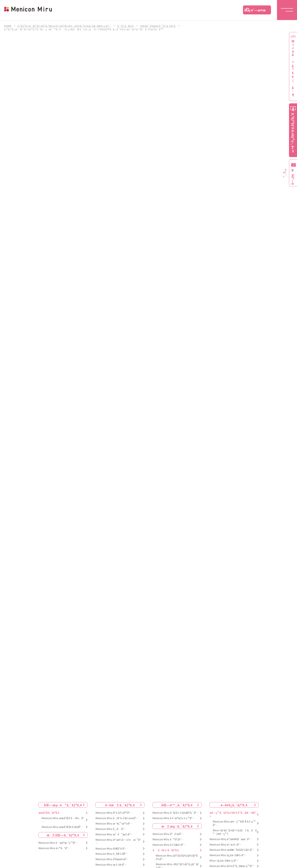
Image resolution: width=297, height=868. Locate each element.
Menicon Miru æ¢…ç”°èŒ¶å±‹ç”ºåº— (234, 821)
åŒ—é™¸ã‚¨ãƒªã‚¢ (177, 803)
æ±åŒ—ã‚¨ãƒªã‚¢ (63, 833)
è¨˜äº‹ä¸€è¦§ (129, 26)
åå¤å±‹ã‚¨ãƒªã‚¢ (166, 848)
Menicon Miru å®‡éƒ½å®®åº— (114, 811)
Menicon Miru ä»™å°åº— (54, 846)
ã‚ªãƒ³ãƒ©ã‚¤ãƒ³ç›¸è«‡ (293, 133)
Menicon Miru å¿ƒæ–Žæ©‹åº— (228, 853)
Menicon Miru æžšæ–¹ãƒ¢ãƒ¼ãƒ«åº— (232, 848)
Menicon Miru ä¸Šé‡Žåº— (112, 852)
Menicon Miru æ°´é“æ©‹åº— (114, 832)
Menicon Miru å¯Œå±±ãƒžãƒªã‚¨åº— (176, 811)
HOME (8, 26)
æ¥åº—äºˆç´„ (292, 177)
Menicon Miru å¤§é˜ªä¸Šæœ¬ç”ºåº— (232, 864)
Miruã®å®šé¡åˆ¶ (293, 68)
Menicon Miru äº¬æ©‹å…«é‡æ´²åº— (118, 840)
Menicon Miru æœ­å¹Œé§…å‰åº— (63, 818)
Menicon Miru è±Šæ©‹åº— (169, 843)
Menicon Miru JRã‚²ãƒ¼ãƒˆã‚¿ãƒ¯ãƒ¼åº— (177, 864)
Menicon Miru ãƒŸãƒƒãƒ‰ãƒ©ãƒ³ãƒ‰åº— (177, 855)
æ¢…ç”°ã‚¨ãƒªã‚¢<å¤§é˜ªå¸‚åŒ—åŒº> (233, 813)
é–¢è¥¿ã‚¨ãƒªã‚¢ (234, 803)
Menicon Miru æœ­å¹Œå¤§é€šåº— (62, 825)
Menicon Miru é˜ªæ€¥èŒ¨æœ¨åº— (231, 837)
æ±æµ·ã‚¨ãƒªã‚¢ (177, 824)
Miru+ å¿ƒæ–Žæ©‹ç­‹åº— (224, 859)
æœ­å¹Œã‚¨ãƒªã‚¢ (49, 811)
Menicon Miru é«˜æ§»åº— (226, 843)
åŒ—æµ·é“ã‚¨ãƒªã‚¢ (63, 803)
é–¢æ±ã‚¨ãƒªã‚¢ (120, 803)
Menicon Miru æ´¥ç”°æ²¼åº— (114, 822)
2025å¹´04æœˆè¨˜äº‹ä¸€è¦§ (162, 26)
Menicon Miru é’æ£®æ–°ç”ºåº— (58, 841)
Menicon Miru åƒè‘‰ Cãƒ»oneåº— (117, 816)
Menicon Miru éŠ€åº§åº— (111, 847)
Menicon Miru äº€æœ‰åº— (112, 857)
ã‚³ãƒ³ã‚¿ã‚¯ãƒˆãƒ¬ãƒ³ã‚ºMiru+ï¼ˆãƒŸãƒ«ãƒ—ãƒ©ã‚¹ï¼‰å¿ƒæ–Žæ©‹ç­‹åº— (66, 26)
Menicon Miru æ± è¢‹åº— (111, 863)
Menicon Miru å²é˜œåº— (168, 832)
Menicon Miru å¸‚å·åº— (111, 827)
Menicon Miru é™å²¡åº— (168, 837)
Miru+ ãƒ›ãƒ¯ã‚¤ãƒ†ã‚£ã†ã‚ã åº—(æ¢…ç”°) (235, 830)
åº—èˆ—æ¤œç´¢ (255, 11)
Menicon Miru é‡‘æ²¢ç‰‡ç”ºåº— (174, 816)
